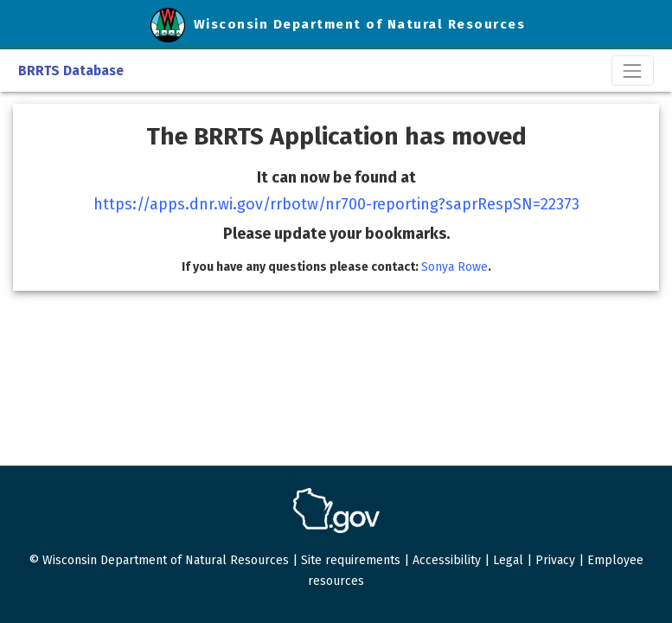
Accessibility (447, 560)
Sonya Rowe (454, 267)
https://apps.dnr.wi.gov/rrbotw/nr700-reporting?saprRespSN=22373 (336, 204)
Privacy (555, 560)
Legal (508, 560)
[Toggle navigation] (633, 71)
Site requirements (351, 560)
